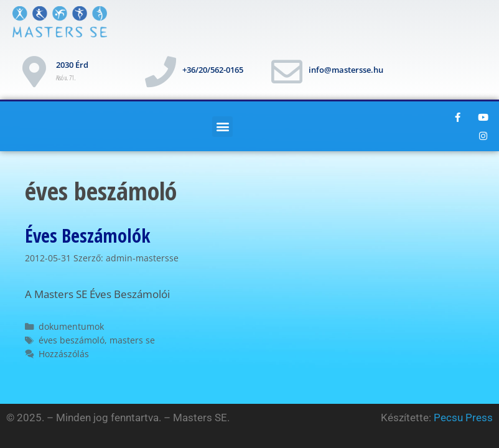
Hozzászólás (64, 354)
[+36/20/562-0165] (161, 72)
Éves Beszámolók (88, 236)
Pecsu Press (463, 418)
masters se (132, 340)
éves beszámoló (72, 340)
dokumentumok (71, 326)
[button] (222, 127)
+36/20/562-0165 (213, 70)
